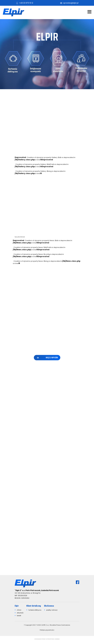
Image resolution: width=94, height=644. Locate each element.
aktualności (20, 613)
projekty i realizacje (52, 610)
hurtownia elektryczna (35, 610)
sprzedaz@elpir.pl (69, 3)
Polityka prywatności (47, 630)
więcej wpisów (47, 358)
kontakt (19, 616)
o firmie (19, 610)
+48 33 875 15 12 (24, 3)
